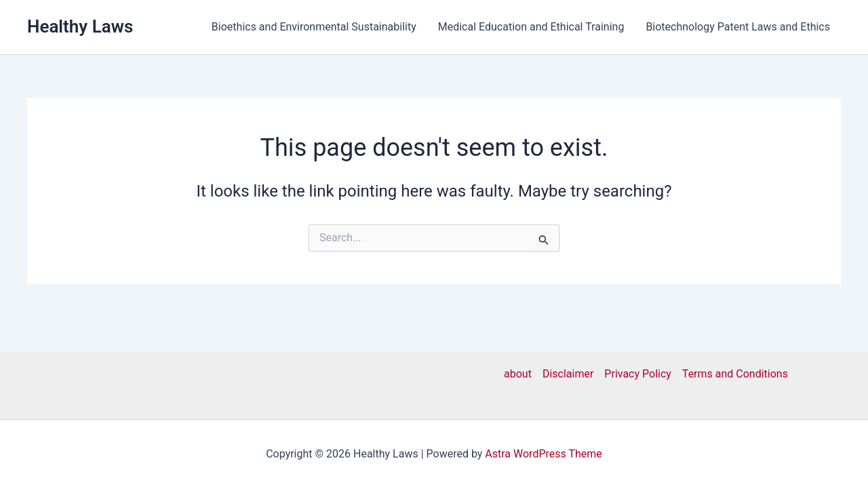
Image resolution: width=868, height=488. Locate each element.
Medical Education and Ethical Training (531, 27)
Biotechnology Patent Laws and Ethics (738, 27)
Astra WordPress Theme (543, 454)
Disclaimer (568, 374)
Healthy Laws (80, 26)
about (518, 374)
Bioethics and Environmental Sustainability (314, 27)
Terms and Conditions (735, 374)
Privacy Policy (638, 374)
